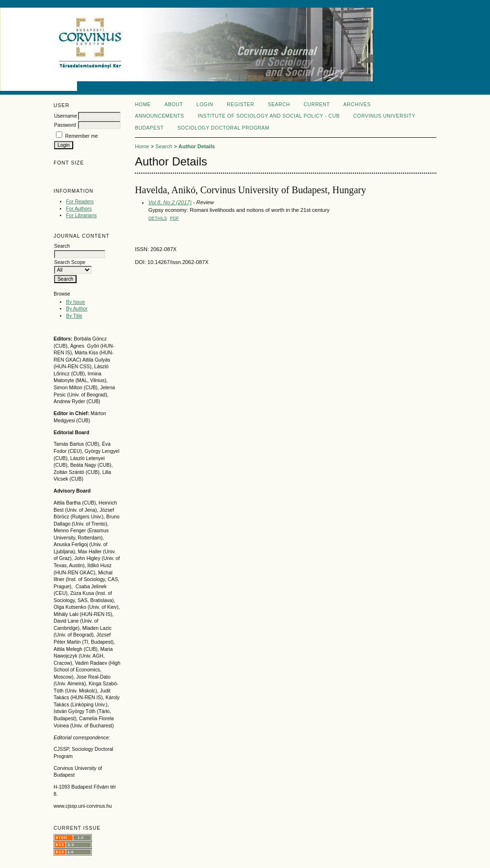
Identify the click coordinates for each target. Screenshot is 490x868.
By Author (77, 309)
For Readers (80, 202)
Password (65, 125)
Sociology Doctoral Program (223, 128)
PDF (174, 218)
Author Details (197, 146)
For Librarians (81, 215)
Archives (357, 104)
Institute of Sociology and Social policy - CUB (269, 116)
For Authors (79, 209)
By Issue (76, 302)
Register (240, 104)
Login (205, 104)
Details (158, 218)
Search (279, 104)
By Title (74, 316)
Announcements (160, 116)
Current (317, 104)
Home (143, 104)
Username (66, 116)
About (174, 104)
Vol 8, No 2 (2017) (170, 202)
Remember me (82, 136)
